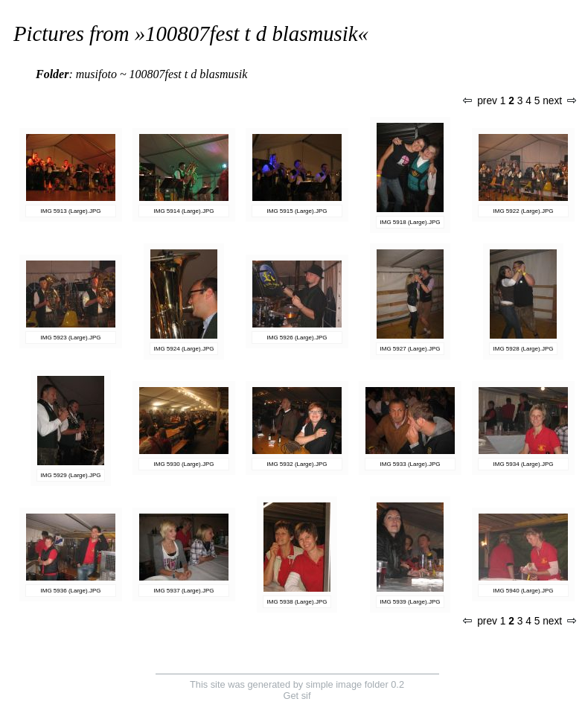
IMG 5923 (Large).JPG (71, 338)
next (559, 101)
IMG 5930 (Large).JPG (184, 464)
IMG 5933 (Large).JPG (410, 464)
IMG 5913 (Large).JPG (71, 211)
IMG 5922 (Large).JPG (524, 211)
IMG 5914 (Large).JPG (184, 211)
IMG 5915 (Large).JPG (297, 211)
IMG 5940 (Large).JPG (524, 591)
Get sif (297, 696)
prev (480, 101)
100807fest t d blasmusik (252, 33)
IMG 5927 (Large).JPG (410, 349)
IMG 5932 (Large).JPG (297, 464)
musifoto (96, 74)
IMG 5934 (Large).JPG (524, 464)
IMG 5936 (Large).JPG (71, 591)
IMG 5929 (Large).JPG (71, 475)
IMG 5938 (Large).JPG (297, 602)
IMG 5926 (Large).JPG (297, 338)
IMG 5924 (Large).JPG (184, 349)
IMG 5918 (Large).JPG (410, 222)
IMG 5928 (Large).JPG (524, 349)
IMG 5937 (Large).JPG (184, 591)
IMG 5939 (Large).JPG (410, 602)
